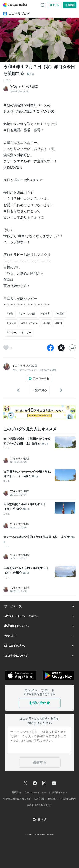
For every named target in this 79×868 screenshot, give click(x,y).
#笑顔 (10, 314)
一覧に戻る (40, 390)
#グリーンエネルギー (19, 333)
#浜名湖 (45, 314)
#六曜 (47, 323)
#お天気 (11, 323)
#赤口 (59, 323)
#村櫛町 (60, 314)
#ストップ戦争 (30, 323)
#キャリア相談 (27, 314)
